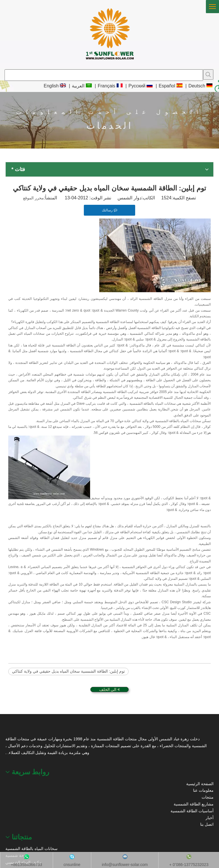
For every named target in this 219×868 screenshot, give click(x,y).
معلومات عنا (203, 790)
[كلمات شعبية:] (208, 75)
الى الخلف (110, 689)
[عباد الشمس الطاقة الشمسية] (13, 728)
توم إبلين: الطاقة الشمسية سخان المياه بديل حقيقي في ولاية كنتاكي (68, 671)
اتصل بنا (207, 824)
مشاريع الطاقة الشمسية (194, 804)
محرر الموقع (34, 198)
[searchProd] (104, 75)
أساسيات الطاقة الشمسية (192, 811)
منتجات (208, 797)
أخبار (210, 818)
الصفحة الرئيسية (200, 784)
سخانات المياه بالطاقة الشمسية (32, 849)
